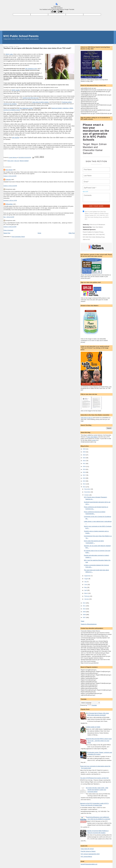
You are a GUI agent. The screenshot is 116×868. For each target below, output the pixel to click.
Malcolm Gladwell (24, 161)
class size (17, 161)
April (86, 590)
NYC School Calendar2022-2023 (90, 854)
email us (94, 440)
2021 (84, 464)
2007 (84, 617)
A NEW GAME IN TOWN (93, 727)
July (86, 582)
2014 (84, 484)
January (87, 599)
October (87, 495)
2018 (84, 472)
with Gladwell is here (31, 69)
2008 (84, 615)
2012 (84, 603)
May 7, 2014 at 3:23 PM (9, 217)
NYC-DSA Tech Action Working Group (94, 237)
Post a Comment (8, 230)
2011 (84, 606)
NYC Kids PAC (100, 235)
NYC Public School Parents (21, 36)
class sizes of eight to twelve (40, 102)
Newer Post (7, 233)
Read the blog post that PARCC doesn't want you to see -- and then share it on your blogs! (99, 741)
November (87, 492)
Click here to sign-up (87, 418)
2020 (84, 466)
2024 (84, 455)
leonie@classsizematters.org (89, 864)
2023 (84, 458)
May (86, 587)
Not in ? (85, 192)
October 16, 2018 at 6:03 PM (10, 227)
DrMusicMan (9, 204)
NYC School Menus (86, 857)
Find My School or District (88, 851)
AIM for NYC (86, 239)
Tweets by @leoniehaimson (89, 624)
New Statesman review (26, 108)
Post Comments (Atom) (18, 237)
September (88, 576)
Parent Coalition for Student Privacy (93, 232)
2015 (84, 481)
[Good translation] (54, 12)
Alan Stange (9, 170)
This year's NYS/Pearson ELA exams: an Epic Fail (94, 778)
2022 (84, 461)
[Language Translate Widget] (90, 703)
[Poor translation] (60, 12)
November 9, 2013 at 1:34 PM (10, 200)
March (86, 593)
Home (39, 233)
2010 (84, 609)
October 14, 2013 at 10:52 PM (10, 186)
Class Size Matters (98, 227)
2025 (84, 452)
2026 (84, 449)
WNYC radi (9, 54)
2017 (84, 475)
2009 (84, 612)
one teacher (16, 137)
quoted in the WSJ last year (31, 98)
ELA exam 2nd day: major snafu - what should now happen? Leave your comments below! (97, 790)
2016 (84, 478)
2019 (84, 469)
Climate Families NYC (89, 235)
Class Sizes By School (87, 849)
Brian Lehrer (11, 161)
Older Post (72, 233)
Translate (92, 705)
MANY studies (16, 90)
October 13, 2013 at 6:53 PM (10, 176)
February (87, 596)
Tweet (82, 621)
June (86, 585)
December (87, 489)
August (86, 579)
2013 (84, 487)
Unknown (8, 179)
